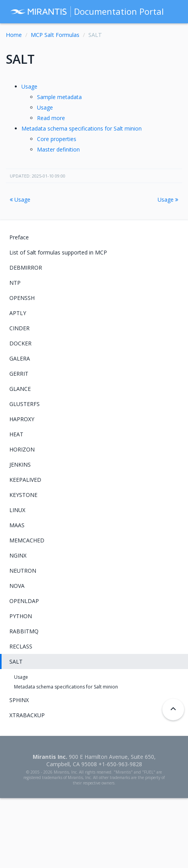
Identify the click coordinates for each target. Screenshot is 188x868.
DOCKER (20, 343)
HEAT (16, 434)
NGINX (18, 555)
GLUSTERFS (25, 404)
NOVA (17, 586)
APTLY (18, 313)
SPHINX (19, 700)
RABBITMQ (24, 631)
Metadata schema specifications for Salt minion (82, 128)
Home (14, 35)
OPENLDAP (24, 601)
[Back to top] (173, 709)
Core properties (57, 139)
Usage (29, 86)
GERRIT (19, 374)
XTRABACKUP (27, 715)
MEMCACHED (27, 540)
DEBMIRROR (26, 268)
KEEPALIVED (25, 480)
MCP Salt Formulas (55, 35)
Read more (51, 118)
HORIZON (22, 449)
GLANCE (20, 389)
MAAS (17, 525)
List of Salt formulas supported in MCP (58, 252)
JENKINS (20, 465)
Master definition (58, 149)
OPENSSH (22, 298)
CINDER (19, 328)
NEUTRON (23, 571)
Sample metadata (59, 97)
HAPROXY (22, 419)
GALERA (20, 358)
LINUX (17, 510)
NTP (15, 283)
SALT (16, 661)
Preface (19, 237)
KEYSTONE (23, 495)
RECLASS (21, 646)
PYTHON (21, 616)
